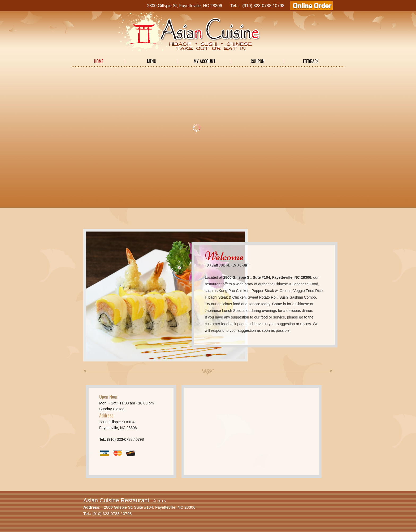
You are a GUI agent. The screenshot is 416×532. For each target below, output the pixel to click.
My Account (205, 61)
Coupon (258, 61)
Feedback (311, 61)
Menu (152, 61)
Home (99, 61)
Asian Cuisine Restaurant (116, 500)
